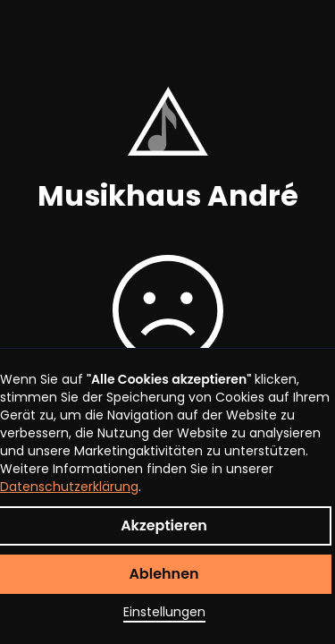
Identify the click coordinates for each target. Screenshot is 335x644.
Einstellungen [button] (164, 612)
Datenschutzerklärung (69, 487)
